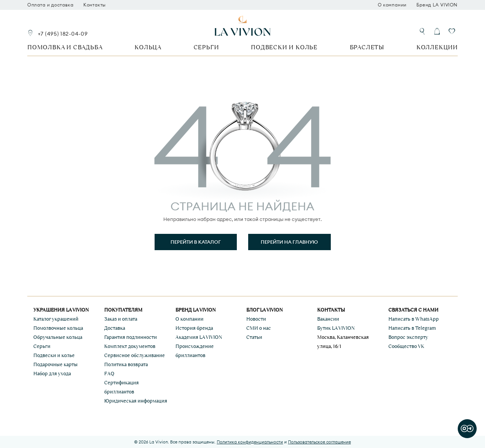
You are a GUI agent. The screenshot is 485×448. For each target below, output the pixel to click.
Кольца (148, 47)
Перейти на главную (289, 242)
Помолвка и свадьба (65, 47)
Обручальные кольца (58, 337)
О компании (392, 5)
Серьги (206, 47)
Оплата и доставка (50, 5)
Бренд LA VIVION (437, 5)
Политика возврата (126, 364)
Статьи (254, 337)
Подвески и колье (284, 47)
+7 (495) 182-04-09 (63, 34)
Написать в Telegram (412, 328)
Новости (256, 319)
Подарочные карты (56, 364)
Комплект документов (130, 346)
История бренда (194, 328)
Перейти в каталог (196, 242)
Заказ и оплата (121, 319)
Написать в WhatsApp (414, 319)
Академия (199, 337)
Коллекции (437, 47)
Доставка (115, 328)
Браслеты (367, 47)
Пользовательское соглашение (319, 442)
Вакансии (328, 319)
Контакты (95, 5)
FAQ (109, 374)
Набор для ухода (52, 374)
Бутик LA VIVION (336, 328)
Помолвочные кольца (58, 328)
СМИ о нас (259, 328)
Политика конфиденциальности (250, 442)
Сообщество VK (406, 346)
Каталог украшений (56, 319)
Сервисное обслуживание (135, 355)
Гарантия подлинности (131, 337)
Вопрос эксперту (408, 337)
